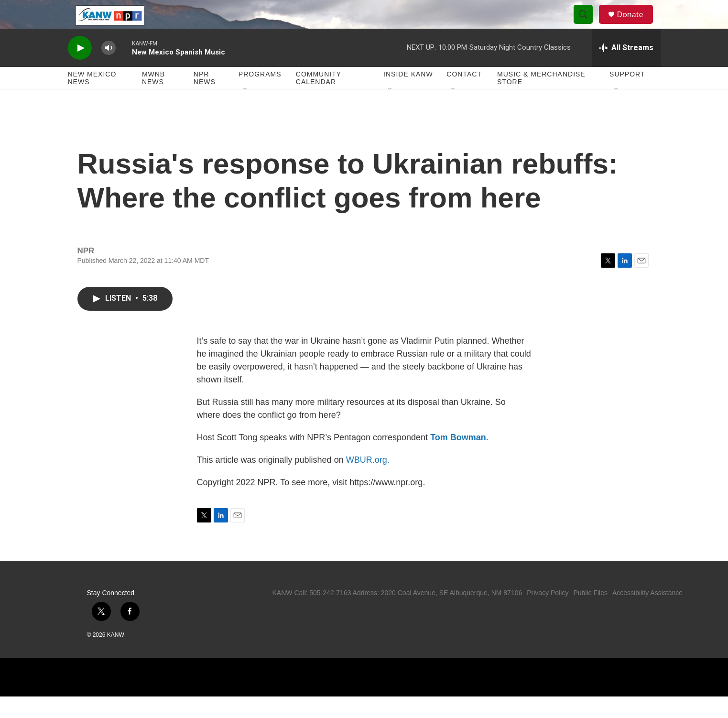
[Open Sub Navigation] (246, 111)
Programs (260, 96)
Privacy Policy (548, 614)
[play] (80, 70)
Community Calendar (319, 99)
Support (627, 96)
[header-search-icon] (588, 25)
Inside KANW (408, 96)
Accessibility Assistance (647, 614)
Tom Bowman (458, 459)
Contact (464, 96)
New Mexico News (92, 99)
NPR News (205, 99)
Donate (636, 25)
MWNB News (153, 99)
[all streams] (626, 69)
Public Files (590, 614)
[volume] (109, 70)
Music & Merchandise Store (541, 99)
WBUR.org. (368, 481)
